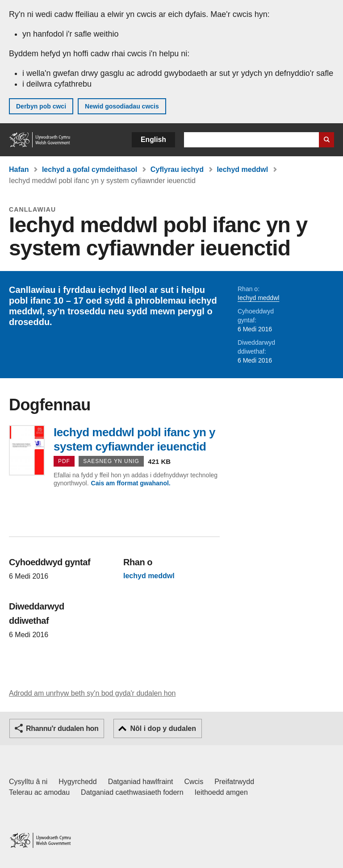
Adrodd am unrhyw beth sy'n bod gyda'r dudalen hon (92, 693)
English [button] (153, 140)
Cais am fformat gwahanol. (131, 483)
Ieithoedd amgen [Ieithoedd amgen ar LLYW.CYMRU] (221, 792)
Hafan (19, 169)
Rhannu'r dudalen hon (62, 728)
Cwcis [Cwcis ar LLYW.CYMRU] (194, 782)
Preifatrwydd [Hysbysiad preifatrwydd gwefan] (234, 782)
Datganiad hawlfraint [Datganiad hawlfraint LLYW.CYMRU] (141, 782)
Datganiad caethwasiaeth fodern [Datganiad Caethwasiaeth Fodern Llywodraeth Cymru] (132, 792)
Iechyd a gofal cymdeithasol (90, 169)
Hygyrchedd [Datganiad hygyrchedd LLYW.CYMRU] (77, 782)
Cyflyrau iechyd (177, 169)
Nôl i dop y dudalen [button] (163, 728)
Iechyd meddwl (242, 169)
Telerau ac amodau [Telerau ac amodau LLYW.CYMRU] (39, 792)
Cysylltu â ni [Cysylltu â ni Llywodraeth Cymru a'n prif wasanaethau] (28, 782)
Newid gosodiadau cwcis (122, 106)
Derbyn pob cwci (41, 106)
